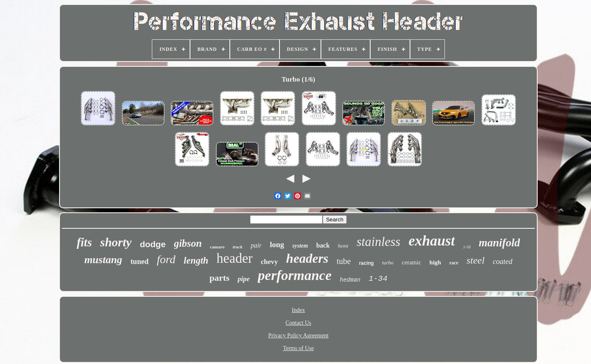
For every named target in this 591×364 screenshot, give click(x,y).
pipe (244, 279)
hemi (343, 246)
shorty (116, 242)
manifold (500, 243)
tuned (140, 262)
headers (307, 258)
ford (166, 259)
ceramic (411, 262)
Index (298, 310)
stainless (379, 242)
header (235, 258)
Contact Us (299, 323)
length (196, 260)
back (323, 245)
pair (256, 245)
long (277, 245)
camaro (217, 247)
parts (219, 278)
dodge (153, 244)
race (454, 263)
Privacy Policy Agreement (299, 336)
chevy (270, 262)
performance (294, 275)
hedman (350, 280)
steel (476, 260)
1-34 (378, 279)
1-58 (467, 247)
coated (503, 262)
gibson (188, 243)
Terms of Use (298, 348)
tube (344, 261)
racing (367, 263)
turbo (388, 263)
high (435, 262)
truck (238, 247)
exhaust (432, 241)
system (300, 246)
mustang (103, 260)
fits (84, 242)
